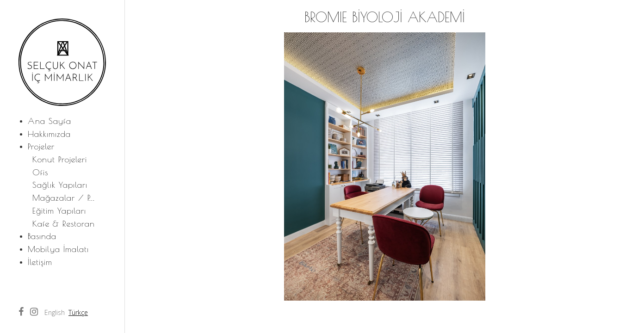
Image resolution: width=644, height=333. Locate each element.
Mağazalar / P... (64, 198)
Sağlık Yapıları (60, 185)
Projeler (41, 146)
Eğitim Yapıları (59, 211)
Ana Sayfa (50, 121)
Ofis (40, 172)
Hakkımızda (49, 134)
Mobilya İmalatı (58, 249)
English (55, 312)
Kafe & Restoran (64, 224)
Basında (42, 236)
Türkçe (78, 312)
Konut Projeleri (60, 159)
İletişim (40, 262)
